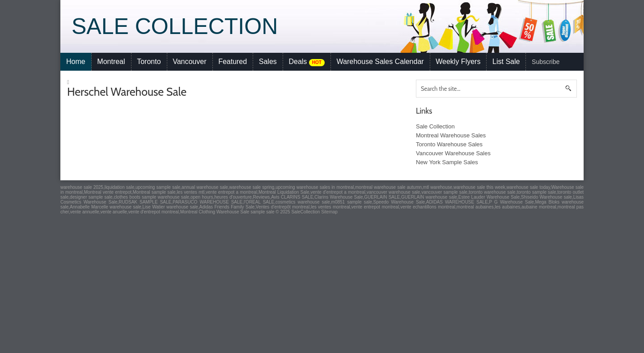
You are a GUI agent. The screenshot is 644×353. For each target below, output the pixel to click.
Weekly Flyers (458, 62)
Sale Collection (175, 26)
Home (76, 62)
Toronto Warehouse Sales (449, 144)
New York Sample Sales (447, 162)
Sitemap (329, 212)
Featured (233, 62)
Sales (268, 62)
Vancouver (189, 62)
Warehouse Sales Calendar (380, 62)
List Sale (506, 62)
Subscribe (546, 62)
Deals (306, 62)
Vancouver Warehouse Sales (453, 153)
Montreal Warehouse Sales (451, 135)
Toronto (149, 62)
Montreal (111, 62)
